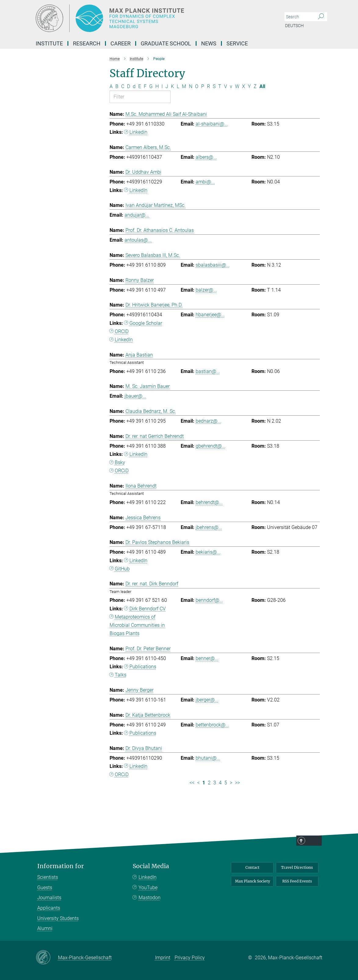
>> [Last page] (237, 783)
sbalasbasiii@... (213, 265)
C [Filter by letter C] (123, 86)
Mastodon (150, 898)
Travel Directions (297, 867)
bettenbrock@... (212, 725)
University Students (58, 918)
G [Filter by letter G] (151, 86)
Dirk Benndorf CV (148, 609)
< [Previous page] (198, 783)
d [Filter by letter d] (134, 86)
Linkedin (138, 132)
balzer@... (206, 290)
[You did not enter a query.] (299, 17)
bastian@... (208, 371)
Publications (143, 667)
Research (87, 43)
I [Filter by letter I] (162, 86)
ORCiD (122, 471)
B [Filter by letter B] (117, 86)
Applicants (49, 908)
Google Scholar (146, 323)
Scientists (48, 877)
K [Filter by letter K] (172, 86)
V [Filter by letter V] (226, 86)
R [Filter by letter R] (208, 86)
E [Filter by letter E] (140, 86)
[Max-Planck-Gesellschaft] (47, 958)
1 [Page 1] (204, 783)
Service (237, 43)
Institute (49, 43)
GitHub (122, 569)
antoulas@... (138, 240)
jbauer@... (135, 396)
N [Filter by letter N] (191, 86)
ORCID (122, 331)
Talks (121, 675)
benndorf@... (209, 600)
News (209, 43)
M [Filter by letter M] (184, 86)
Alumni (45, 928)
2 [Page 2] (209, 783)
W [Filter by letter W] (237, 86)
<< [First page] (192, 783)
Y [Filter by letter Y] (249, 86)
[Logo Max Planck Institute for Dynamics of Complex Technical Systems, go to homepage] (150, 18)
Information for (61, 866)
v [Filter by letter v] (231, 86)
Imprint (163, 958)
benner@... (207, 658)
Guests (45, 888)
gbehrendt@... (211, 446)
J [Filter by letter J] (167, 86)
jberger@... (207, 700)
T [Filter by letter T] (220, 86)
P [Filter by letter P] (203, 86)
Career (121, 43)
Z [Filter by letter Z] (255, 86)
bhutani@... (208, 758)
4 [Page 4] (220, 783)
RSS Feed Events (297, 881)
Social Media (151, 866)
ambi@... (205, 182)
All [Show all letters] (262, 86)
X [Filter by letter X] (244, 86)
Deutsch (294, 26)
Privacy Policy (190, 958)
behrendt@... (209, 502)
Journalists (49, 898)
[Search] (321, 17)
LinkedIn (138, 190)
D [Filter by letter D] (128, 86)
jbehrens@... (209, 527)
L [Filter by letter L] (178, 86)
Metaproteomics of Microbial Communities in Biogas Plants (137, 625)
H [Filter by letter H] (157, 86)
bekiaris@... (208, 552)
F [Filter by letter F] (145, 86)
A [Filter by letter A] (111, 86)
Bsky (120, 462)
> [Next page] (231, 783)
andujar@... (137, 215)
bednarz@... (208, 421)
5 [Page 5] (226, 783)
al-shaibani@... (212, 124)
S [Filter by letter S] (214, 86)
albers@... (206, 157)
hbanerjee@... (210, 315)
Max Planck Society (253, 881)
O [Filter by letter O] (197, 86)
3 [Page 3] (215, 783)
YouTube (148, 888)
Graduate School (166, 43)
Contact (252, 867)
